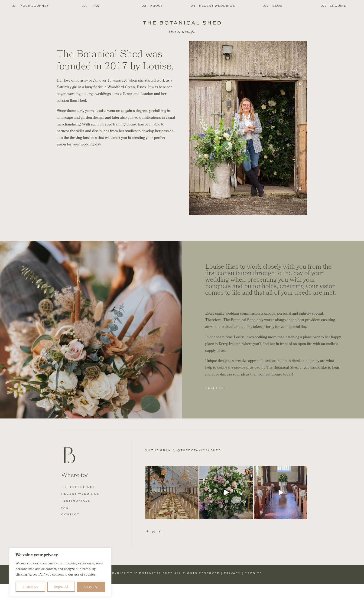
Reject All (61, 587)
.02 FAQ (91, 6)
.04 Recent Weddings (212, 6)
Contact (70, 537)
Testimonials (76, 523)
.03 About (152, 6)
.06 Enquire (334, 6)
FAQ (65, 530)
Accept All (91, 587)
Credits (253, 595)
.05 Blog (273, 6)
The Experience (78, 509)
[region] (60, 572)
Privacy (232, 595)
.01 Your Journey (30, 6)
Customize (31, 587)
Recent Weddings (80, 516)
